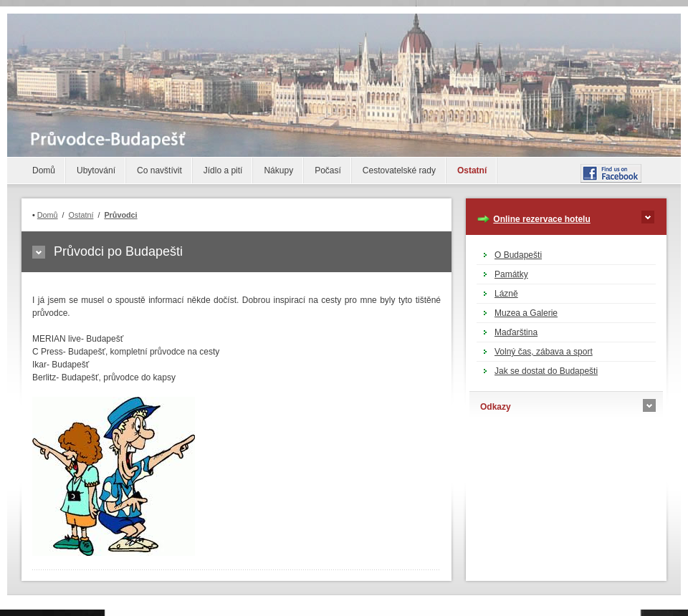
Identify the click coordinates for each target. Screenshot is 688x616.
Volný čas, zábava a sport (544, 352)
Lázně (506, 294)
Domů (44, 170)
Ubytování (96, 170)
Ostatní (472, 170)
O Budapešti (518, 255)
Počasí (328, 170)
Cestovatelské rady (399, 170)
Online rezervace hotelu (541, 219)
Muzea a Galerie (526, 313)
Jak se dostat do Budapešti (546, 371)
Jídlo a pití (223, 170)
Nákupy (278, 170)
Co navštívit (159, 170)
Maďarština (516, 332)
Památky (511, 274)
